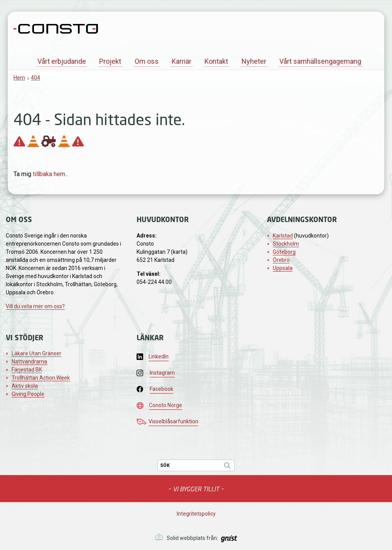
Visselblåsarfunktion (173, 421)
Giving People (28, 394)
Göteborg (284, 252)
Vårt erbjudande (62, 61)
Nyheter (254, 61)
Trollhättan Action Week (41, 378)
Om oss (147, 61)
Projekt (110, 61)
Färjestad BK (27, 370)
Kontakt (216, 61)
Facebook (161, 389)
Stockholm (286, 244)
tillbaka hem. (50, 174)
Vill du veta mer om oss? (35, 306)
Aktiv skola (25, 386)
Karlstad (283, 236)
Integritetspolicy (196, 514)
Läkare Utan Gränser (36, 353)
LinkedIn (159, 356)
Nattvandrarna (29, 362)
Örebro (281, 260)
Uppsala (283, 268)
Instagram (162, 373)
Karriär (182, 61)
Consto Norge (166, 405)
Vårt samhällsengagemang (320, 61)
